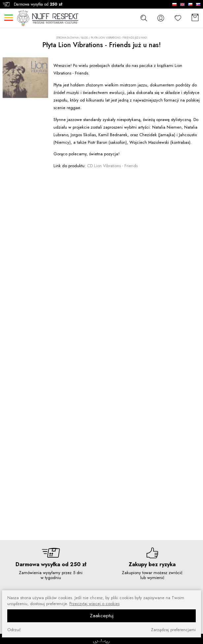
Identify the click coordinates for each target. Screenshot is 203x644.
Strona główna (67, 38)
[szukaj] (144, 18)
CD (112, 166)
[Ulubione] (178, 18)
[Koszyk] (195, 18)
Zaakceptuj (102, 616)
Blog (85, 38)
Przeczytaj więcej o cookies (94, 604)
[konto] (161, 18)
